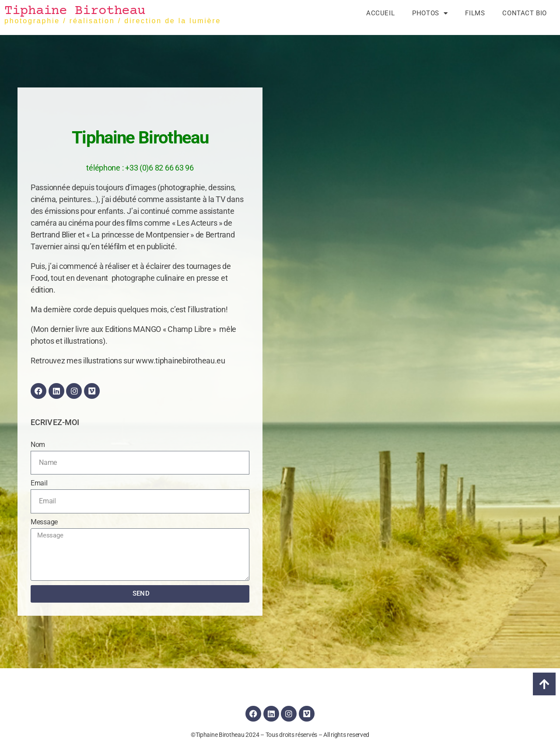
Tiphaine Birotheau (75, 11)
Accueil (380, 13)
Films (475, 13)
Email (39, 483)
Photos (430, 13)
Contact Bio (525, 13)
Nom (38, 445)
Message (44, 522)
